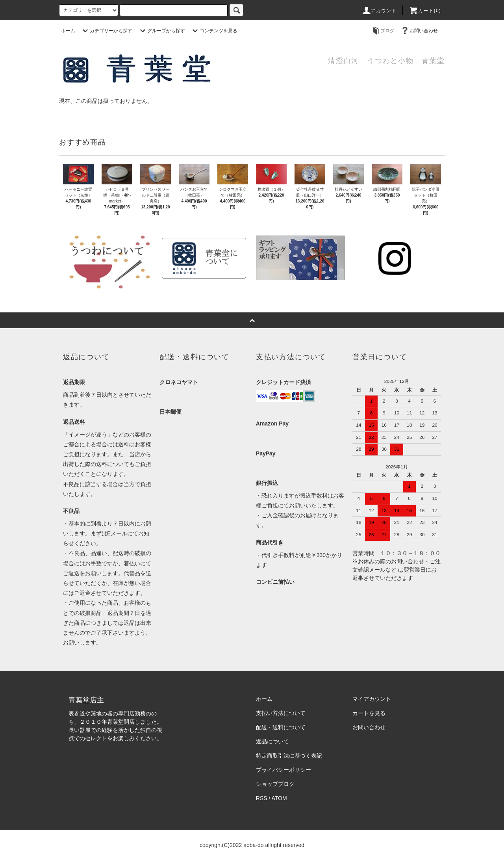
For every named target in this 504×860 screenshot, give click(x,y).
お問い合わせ (419, 31)
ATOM (279, 798)
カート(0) (425, 11)
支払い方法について (281, 713)
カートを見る (369, 713)
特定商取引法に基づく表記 (289, 756)
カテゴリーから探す (106, 31)
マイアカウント (372, 699)
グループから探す (161, 31)
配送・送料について (281, 727)
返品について (272, 741)
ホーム (68, 31)
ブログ (383, 31)
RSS (262, 798)
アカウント (379, 11)
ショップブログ (275, 784)
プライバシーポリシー (283, 770)
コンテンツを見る (214, 31)
